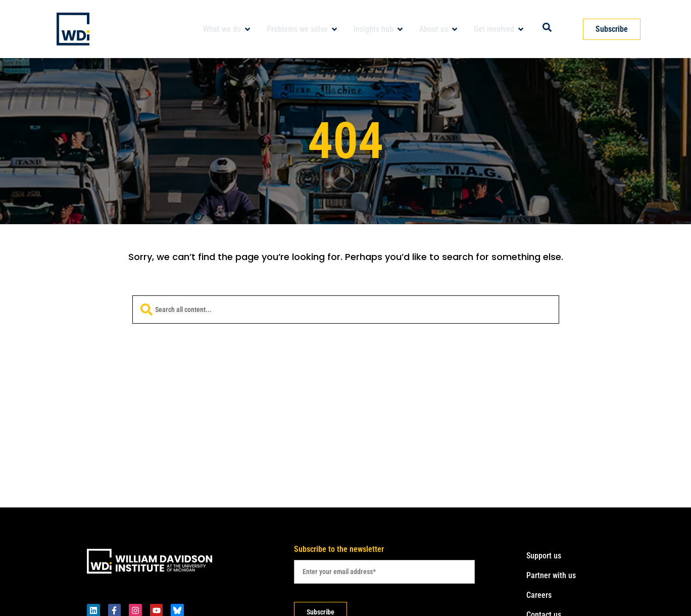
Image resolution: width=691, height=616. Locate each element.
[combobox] (346, 310)
